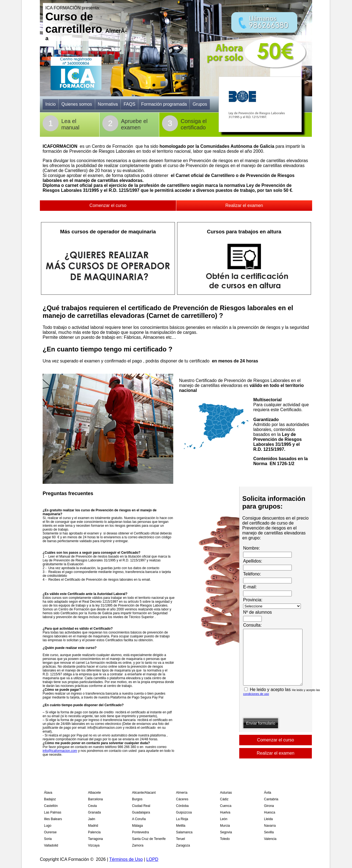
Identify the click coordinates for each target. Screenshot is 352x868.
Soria (48, 839)
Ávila (268, 793)
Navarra (270, 826)
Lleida (268, 819)
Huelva (225, 812)
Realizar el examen (244, 205)
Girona (269, 806)
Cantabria (271, 799)
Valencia (270, 839)
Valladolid (51, 845)
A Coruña (139, 819)
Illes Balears (53, 819)
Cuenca (226, 806)
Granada (94, 812)
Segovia (226, 832)
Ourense (50, 832)
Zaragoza (183, 845)
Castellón (51, 806)
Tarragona (95, 839)
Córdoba (182, 806)
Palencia (94, 832)
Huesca (270, 812)
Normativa (108, 104)
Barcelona (95, 799)
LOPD (152, 859)
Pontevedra (140, 832)
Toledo (225, 839)
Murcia (225, 826)
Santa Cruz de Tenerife (149, 839)
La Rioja (182, 819)
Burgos (137, 799)
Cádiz (224, 799)
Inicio (50, 104)
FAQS (129, 104)
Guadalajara (141, 812)
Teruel (181, 839)
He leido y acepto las (282, 691)
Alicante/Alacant (144, 793)
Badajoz (50, 799)
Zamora (138, 845)
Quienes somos (77, 104)
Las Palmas (53, 812)
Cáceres (182, 799)
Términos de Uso (126, 859)
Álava (48, 793)
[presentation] (285, 707)
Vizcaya (94, 845)
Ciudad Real (141, 806)
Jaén (92, 819)
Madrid (93, 826)
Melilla (181, 826)
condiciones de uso (256, 694)
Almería (182, 793)
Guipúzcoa (184, 812)
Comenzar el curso (108, 205)
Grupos (200, 104)
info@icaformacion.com (60, 751)
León (224, 819)
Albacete (94, 793)
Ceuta (92, 806)
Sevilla (269, 832)
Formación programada (164, 104)
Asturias (226, 793)
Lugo (48, 826)
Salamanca (184, 832)
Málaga (137, 826)
